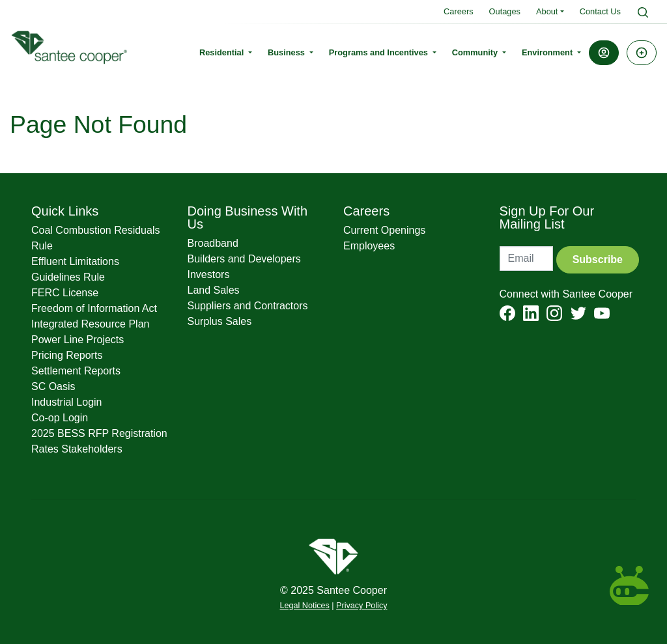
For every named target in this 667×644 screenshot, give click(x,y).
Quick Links (65, 211)
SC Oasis (53, 386)
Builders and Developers (244, 259)
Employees (369, 246)
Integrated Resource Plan (90, 324)
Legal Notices (305, 606)
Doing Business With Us (248, 217)
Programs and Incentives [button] (380, 52)
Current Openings (384, 230)
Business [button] (287, 52)
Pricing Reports (67, 355)
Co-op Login (60, 418)
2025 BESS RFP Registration (99, 433)
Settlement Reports (76, 371)
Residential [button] (223, 52)
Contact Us (600, 11)
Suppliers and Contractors (248, 306)
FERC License (65, 293)
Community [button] (476, 52)
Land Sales (214, 290)
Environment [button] (548, 52)
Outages (505, 11)
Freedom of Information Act (94, 308)
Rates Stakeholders (77, 449)
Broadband (213, 243)
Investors (209, 274)
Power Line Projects (78, 340)
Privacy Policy (362, 606)
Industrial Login (67, 402)
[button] (604, 53)
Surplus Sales (220, 321)
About (547, 11)
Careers (459, 11)
